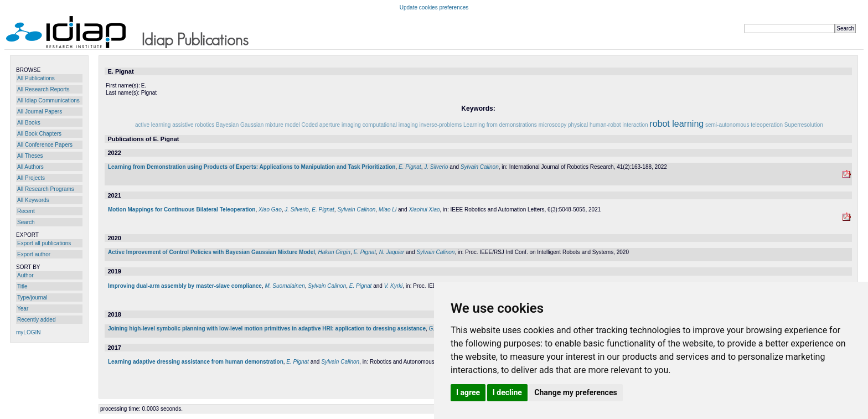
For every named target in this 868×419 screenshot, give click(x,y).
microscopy (553, 125)
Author (25, 275)
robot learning (676, 124)
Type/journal (32, 298)
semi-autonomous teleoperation (744, 125)
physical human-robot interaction (608, 125)
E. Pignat (410, 167)
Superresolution (804, 125)
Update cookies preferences (434, 7)
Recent (26, 211)
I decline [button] (507, 392)
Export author (34, 254)
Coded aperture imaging (331, 125)
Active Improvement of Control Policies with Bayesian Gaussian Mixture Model (211, 252)
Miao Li (387, 210)
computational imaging (390, 125)
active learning (153, 125)
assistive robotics (193, 125)
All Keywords (33, 200)
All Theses (30, 156)
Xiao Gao (270, 210)
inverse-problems (441, 125)
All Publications (36, 78)
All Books (29, 123)
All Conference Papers (45, 145)
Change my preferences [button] (575, 392)
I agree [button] (468, 392)
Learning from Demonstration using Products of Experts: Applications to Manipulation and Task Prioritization (252, 167)
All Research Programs (46, 189)
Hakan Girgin (334, 252)
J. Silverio (436, 167)
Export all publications (44, 243)
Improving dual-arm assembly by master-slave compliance (185, 286)
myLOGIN (28, 332)
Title (22, 286)
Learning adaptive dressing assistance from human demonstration (196, 362)
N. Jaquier (392, 252)
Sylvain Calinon (480, 167)
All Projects (31, 178)
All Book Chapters (39, 134)
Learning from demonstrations (500, 125)
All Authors (30, 167)
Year (23, 309)
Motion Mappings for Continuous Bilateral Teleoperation (182, 210)
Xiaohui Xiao (424, 210)
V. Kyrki (394, 286)
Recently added (37, 320)
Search (26, 222)
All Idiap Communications (48, 100)
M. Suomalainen (285, 286)
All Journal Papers (40, 112)
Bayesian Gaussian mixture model (258, 125)
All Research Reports (43, 89)
